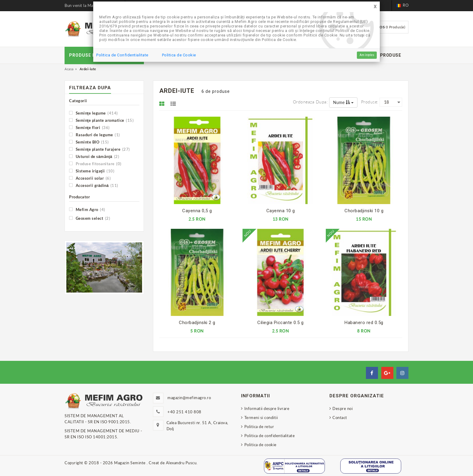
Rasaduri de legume (95, 135)
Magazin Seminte (130, 463)
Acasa (69, 69)
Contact (340, 418)
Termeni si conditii (261, 418)
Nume (343, 102)
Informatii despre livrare (267, 408)
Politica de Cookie (179, 55)
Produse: (370, 102)
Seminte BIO (89, 142)
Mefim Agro (87, 209)
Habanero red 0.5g (364, 323)
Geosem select (90, 218)
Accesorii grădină (94, 185)
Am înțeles (367, 55)
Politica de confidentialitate (270, 436)
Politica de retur (259, 427)
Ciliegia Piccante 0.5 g (281, 323)
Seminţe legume (94, 113)
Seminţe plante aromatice (101, 120)
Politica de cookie (260, 445)
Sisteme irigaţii (92, 171)
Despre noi (343, 408)
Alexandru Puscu (181, 463)
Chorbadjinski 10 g (364, 211)
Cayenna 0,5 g (197, 211)
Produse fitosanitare (95, 164)
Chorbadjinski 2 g (197, 323)
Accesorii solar (90, 178)
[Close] (375, 7)
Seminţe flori (89, 127)
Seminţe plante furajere (100, 149)
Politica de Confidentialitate (122, 55)
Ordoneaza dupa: (310, 102)
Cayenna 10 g (281, 211)
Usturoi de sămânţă (94, 156)
